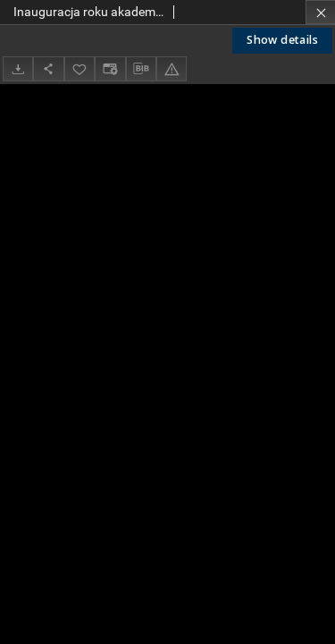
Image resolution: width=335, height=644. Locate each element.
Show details (282, 40)
